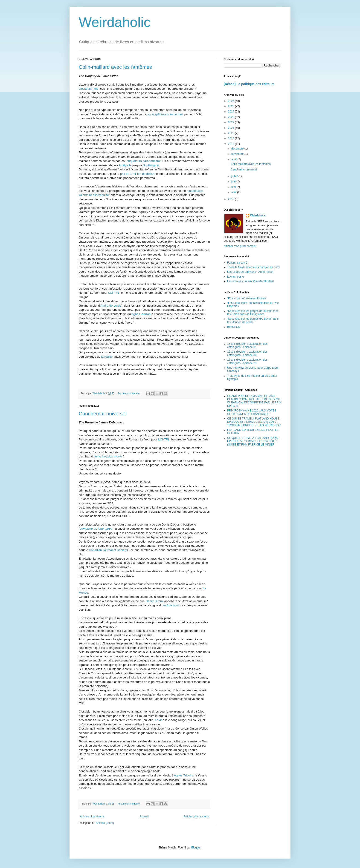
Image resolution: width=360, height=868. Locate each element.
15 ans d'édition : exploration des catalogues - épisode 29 (247, 361)
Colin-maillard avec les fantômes (115, 67)
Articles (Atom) (105, 823)
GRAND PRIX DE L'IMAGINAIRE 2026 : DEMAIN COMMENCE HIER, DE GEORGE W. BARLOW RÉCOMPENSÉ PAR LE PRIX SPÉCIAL (254, 401)
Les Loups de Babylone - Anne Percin (250, 272)
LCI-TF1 (114, 293)
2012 (232, 199)
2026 (232, 101)
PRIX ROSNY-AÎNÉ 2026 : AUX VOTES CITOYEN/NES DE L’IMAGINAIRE (252, 412)
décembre (238, 149)
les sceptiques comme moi (165, 114)
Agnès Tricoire (184, 775)
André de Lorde (111, 306)
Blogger (196, 848)
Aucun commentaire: (129, 393)
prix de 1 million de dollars (138, 174)
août (234, 159)
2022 (232, 122)
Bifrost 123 (234, 327)
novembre (238, 154)
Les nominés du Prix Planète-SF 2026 (250, 281)
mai (234, 187)
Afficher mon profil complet (240, 246)
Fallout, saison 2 (237, 263)
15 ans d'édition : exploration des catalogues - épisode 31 (247, 345)
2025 (232, 106)
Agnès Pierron (141, 314)
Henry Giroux (154, 601)
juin (234, 181)
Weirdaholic (115, 22)
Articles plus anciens (196, 816)
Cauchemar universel (103, 414)
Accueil (144, 816)
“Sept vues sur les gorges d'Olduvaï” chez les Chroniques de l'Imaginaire (253, 313)
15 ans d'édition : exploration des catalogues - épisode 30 (247, 353)
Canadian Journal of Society (108, 550)
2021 (232, 128)
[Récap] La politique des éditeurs (249, 84)
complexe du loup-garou (96, 529)
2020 (232, 133)
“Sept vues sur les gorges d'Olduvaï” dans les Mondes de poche (253, 320)
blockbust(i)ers (89, 89)
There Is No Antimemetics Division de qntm (254, 267)
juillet (235, 176)
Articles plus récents (92, 816)
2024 (232, 112)
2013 (232, 144)
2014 (232, 138)
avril (234, 192)
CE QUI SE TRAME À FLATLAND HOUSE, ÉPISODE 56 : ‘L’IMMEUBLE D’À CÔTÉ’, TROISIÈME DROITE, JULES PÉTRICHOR (254, 422)
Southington (151, 165)
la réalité (107, 357)
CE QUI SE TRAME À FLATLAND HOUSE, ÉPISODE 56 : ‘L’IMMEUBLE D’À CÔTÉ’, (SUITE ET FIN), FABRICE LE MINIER (254, 441)
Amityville (125, 165)
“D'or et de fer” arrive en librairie (247, 298)
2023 (232, 117)
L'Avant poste (235, 277)
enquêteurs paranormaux (144, 161)
